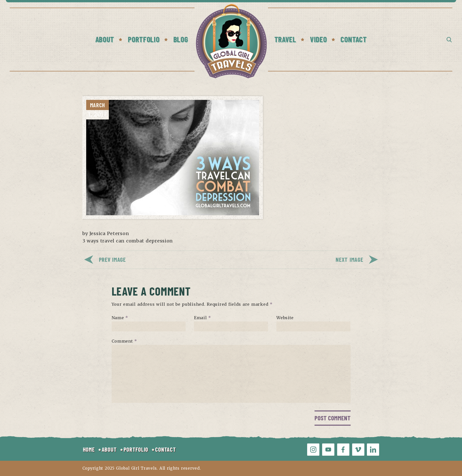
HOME (89, 449)
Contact (354, 39)
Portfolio (144, 39)
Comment (124, 341)
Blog (181, 39)
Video (318, 39)
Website (285, 318)
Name (120, 318)
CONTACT (165, 449)
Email (203, 318)
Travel (285, 39)
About (105, 39)
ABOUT (109, 449)
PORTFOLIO (136, 449)
